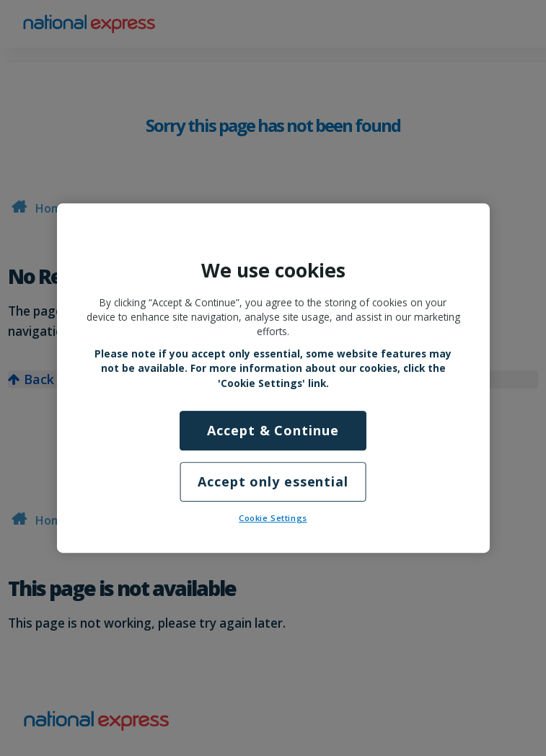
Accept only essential (273, 481)
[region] (273, 378)
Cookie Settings (273, 518)
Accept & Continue (273, 430)
